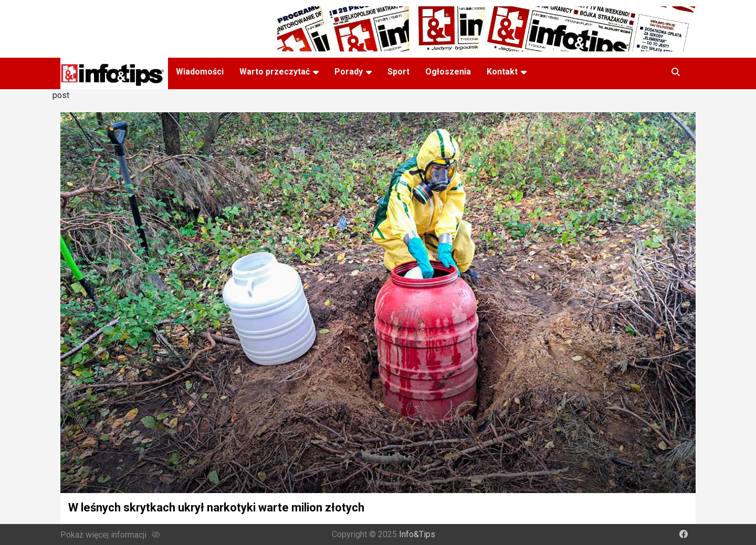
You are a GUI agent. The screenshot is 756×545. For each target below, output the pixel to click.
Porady (349, 72)
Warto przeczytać (275, 72)
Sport (398, 72)
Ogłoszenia (448, 72)
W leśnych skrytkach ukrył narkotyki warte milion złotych (216, 507)
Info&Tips (417, 534)
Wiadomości (200, 72)
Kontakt (502, 72)
